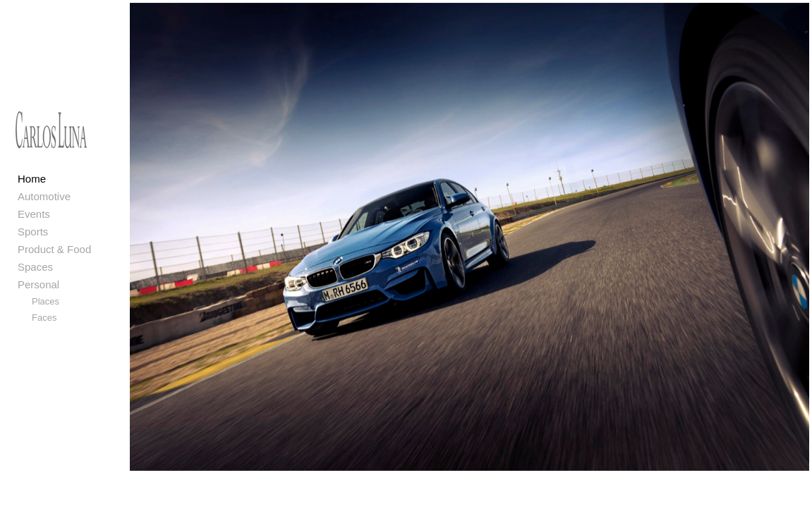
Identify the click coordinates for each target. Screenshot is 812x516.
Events (34, 214)
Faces (44, 318)
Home (32, 179)
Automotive (44, 196)
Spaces (35, 267)
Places (46, 301)
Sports (33, 232)
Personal (38, 284)
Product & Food (54, 249)
